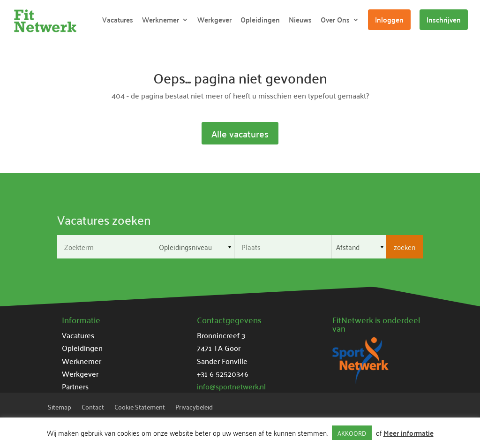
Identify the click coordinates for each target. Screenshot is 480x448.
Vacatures (118, 21)
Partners (75, 386)
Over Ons (335, 21)
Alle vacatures (240, 133)
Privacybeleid (194, 408)
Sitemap (60, 408)
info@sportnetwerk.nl (231, 386)
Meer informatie (409, 433)
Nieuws (300, 21)
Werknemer (161, 21)
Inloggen (389, 19)
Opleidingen (260, 21)
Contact (93, 408)
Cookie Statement (140, 408)
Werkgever (214, 21)
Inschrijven (444, 19)
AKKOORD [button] (352, 433)
